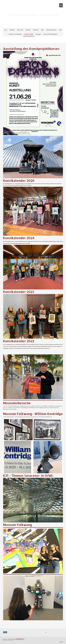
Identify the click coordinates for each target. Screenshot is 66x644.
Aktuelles (36, 30)
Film (42, 30)
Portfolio (12, 30)
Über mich (20, 30)
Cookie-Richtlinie (11, 639)
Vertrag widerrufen (20, 639)
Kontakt (28, 30)
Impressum (5, 639)
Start (6, 30)
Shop (60, 30)
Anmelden (61, 642)
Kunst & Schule (29, 34)
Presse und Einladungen (50, 34)
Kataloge (38, 34)
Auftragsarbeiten (51, 30)
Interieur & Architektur (15, 34)
